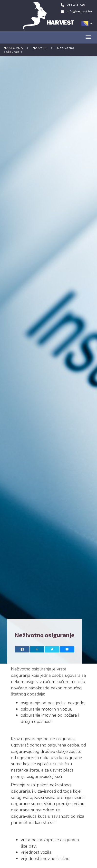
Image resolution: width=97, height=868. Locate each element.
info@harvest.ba (80, 11)
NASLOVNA (14, 48)
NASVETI (40, 48)
